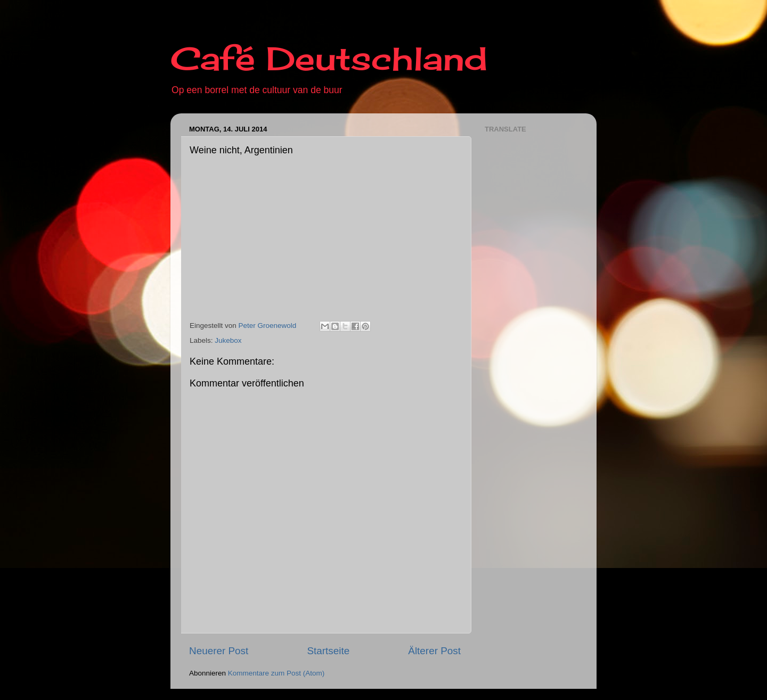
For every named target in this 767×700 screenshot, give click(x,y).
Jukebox (228, 340)
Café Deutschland (329, 58)
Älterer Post (434, 651)
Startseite (328, 651)
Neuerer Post (219, 651)
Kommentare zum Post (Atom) (276, 673)
